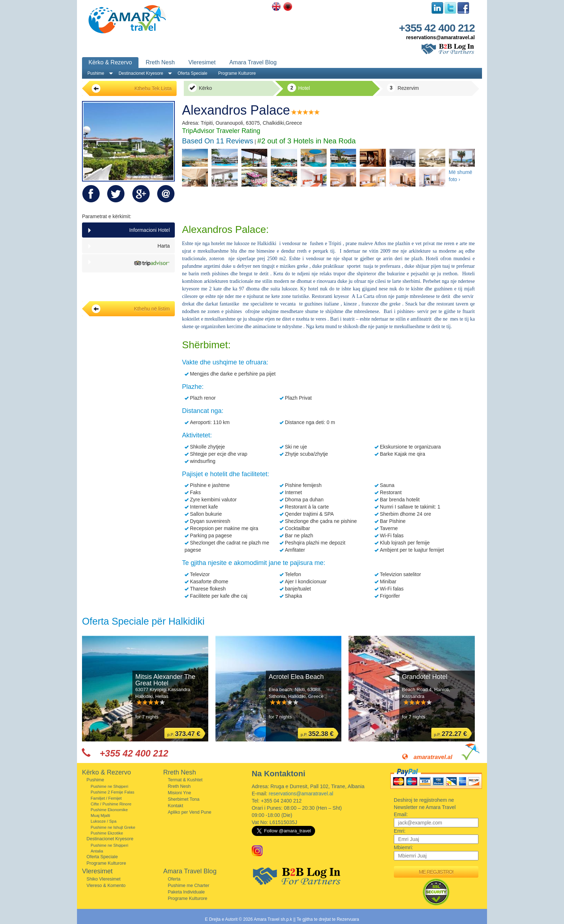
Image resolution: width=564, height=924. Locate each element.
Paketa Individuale (186, 892)
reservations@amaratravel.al (440, 37)
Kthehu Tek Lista (132, 88)
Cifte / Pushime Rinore (111, 804)
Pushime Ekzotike (107, 833)
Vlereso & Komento (106, 886)
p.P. (184, 734)
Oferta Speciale (193, 73)
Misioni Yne (179, 793)
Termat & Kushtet (185, 780)
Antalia (97, 851)
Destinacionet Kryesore (141, 73)
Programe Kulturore (237, 73)
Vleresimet (202, 62)
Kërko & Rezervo (110, 62)
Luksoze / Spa (104, 821)
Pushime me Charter (188, 886)
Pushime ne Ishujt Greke (113, 827)
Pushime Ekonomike (109, 810)
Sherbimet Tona (183, 799)
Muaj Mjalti (100, 815)
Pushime (96, 73)
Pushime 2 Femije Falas (113, 792)
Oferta (174, 879)
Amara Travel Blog (253, 62)
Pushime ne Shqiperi (110, 786)
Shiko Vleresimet (104, 879)
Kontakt (175, 806)
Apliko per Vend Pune (189, 812)
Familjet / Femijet (106, 798)
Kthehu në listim (131, 309)
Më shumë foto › (461, 176)
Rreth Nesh (160, 62)
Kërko (200, 88)
